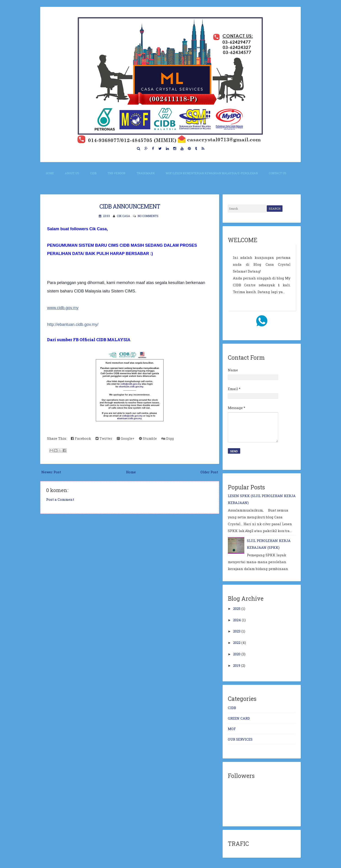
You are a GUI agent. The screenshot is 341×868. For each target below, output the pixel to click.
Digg (168, 438)
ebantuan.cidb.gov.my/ (73, 324)
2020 (237, 654)
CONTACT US (278, 173)
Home (50, 173)
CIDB (93, 173)
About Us (72, 173)
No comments (148, 216)
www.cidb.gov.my (63, 308)
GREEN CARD (239, 718)
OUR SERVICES (240, 739)
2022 (237, 643)
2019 (237, 665)
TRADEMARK (146, 173)
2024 (237, 620)
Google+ (126, 438)
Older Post (209, 472)
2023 (237, 631)
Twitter (104, 438)
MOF (232, 729)
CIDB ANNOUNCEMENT (130, 206)
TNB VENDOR (116, 173)
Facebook (81, 438)
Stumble (148, 438)
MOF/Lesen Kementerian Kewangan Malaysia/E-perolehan (212, 173)
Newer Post (51, 472)
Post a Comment (60, 499)
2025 (237, 608)
